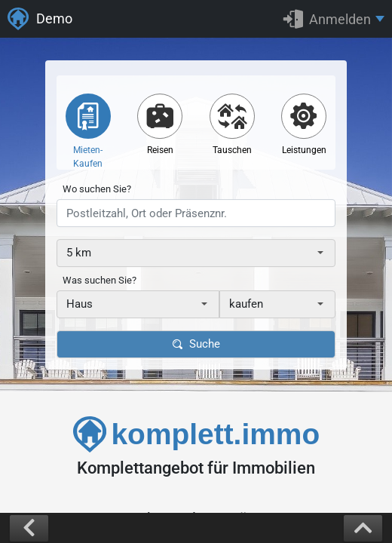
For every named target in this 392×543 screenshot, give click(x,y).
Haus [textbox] (80, 304)
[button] (334, 19)
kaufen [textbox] (246, 304)
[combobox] (196, 253)
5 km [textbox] (79, 253)
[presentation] (196, 213)
